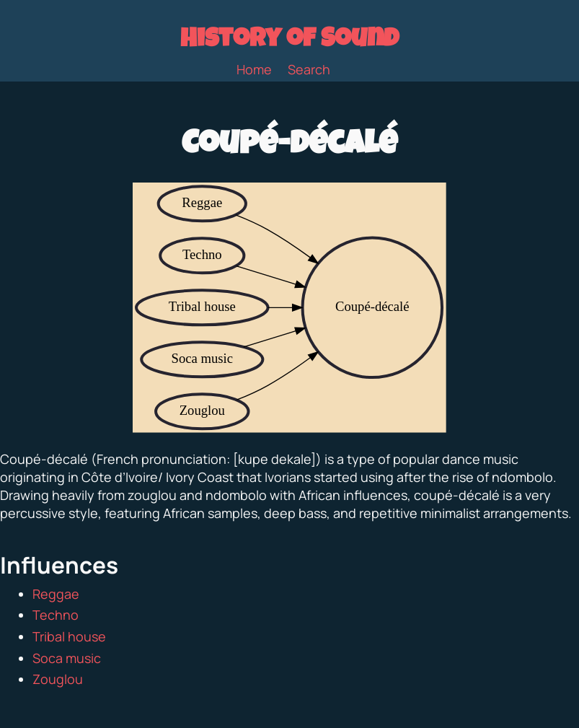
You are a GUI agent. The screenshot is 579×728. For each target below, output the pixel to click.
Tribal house (69, 636)
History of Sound (289, 41)
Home (254, 69)
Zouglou (58, 679)
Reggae (56, 594)
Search (309, 69)
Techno (56, 615)
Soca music (67, 658)
